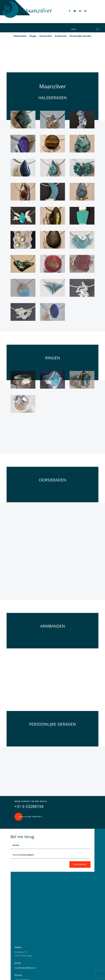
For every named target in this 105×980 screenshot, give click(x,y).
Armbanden (61, 37)
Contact (37, 797)
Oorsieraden (46, 37)
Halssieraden (20, 37)
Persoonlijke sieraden (81, 37)
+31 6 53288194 (29, 787)
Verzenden (80, 845)
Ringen (33, 37)
